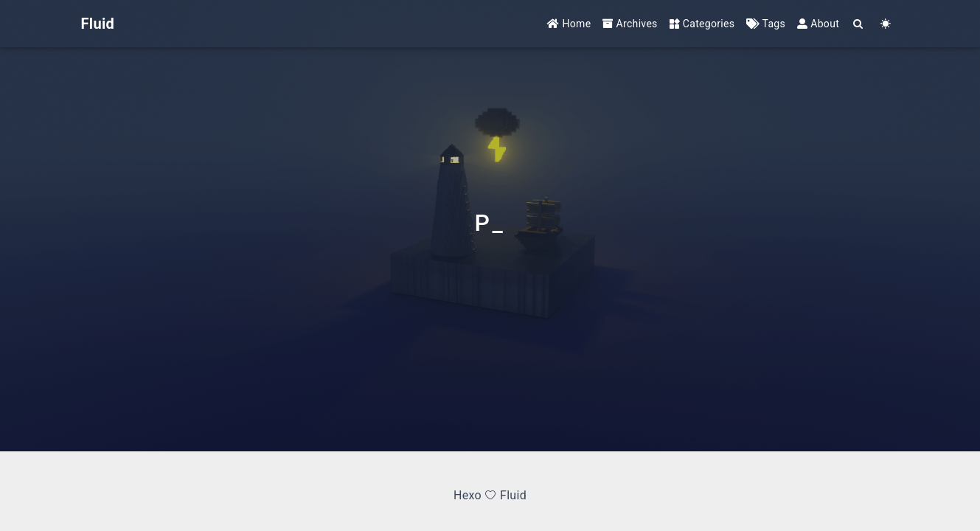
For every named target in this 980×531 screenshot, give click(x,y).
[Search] (859, 24)
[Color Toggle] (886, 24)
